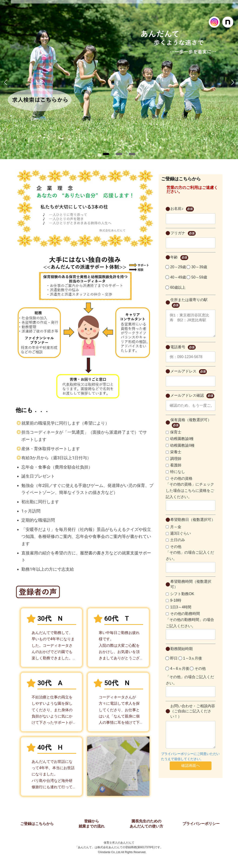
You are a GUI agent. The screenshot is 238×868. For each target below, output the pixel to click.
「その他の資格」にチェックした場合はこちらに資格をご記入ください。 (190, 495)
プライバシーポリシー (201, 824)
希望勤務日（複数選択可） (193, 524)
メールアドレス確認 (192, 400)
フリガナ (183, 233)
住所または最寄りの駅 (189, 303)
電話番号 (183, 352)
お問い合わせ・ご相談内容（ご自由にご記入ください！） (193, 716)
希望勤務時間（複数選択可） (191, 589)
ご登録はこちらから (37, 824)
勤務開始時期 (182, 653)
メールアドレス (188, 376)
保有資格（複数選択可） (191, 427)
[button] (106, 154)
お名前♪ (182, 209)
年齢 (179, 258)
